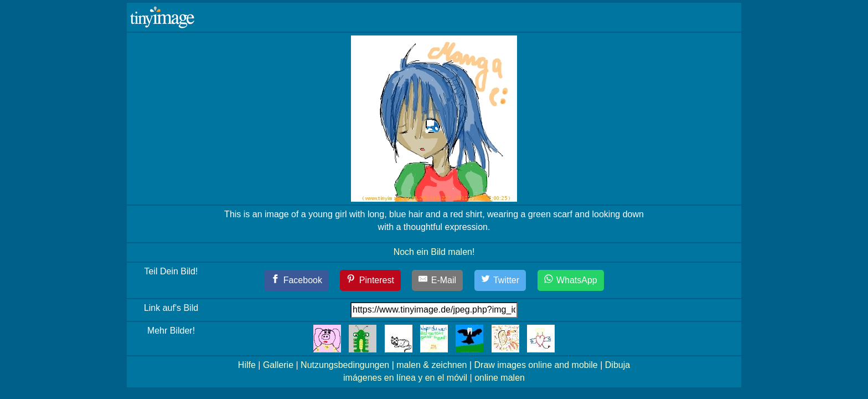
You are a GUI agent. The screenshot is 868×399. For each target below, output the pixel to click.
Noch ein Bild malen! (434, 252)
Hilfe (247, 365)
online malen (500, 378)
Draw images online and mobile (536, 365)
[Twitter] (500, 281)
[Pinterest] (370, 281)
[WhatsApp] (571, 281)
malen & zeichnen (432, 365)
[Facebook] (296, 281)
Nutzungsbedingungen (345, 365)
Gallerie (278, 365)
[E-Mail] (437, 281)
